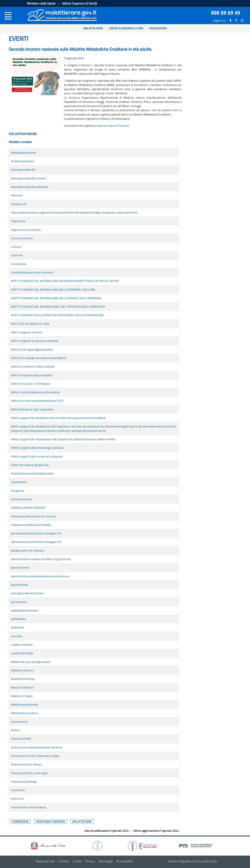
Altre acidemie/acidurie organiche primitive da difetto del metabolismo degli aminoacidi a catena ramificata (74, 212)
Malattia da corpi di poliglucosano (31, 662)
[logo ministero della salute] (48, 846)
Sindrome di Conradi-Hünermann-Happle (35, 756)
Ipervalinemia (19, 602)
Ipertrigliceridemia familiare (27, 593)
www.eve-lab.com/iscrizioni (113, 126)
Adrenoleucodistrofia (23, 170)
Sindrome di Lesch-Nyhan (26, 764)
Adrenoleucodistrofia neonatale (29, 187)
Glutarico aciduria (21, 499)
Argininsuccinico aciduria (26, 230)
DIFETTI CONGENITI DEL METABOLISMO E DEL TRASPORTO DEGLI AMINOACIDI (58, 307)
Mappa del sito (45, 861)
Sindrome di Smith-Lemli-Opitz (29, 773)
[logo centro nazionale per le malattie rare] (142, 845)
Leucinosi (16, 636)
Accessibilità (124, 861)
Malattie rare (82, 821)
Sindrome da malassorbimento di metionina (37, 747)
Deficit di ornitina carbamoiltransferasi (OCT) (37, 401)
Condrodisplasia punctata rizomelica (32, 272)
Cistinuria (17, 255)
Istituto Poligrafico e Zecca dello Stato (192, 861)
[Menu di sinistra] (8, 16)
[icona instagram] (242, 20)
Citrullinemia (19, 264)
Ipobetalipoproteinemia (24, 610)
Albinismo (17, 195)
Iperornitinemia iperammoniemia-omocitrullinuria (40, 576)
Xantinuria (17, 799)
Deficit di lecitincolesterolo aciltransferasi (35, 392)
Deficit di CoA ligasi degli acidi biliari (32, 349)
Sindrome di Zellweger (24, 782)
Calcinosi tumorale (22, 238)
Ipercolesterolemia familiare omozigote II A (36, 533)
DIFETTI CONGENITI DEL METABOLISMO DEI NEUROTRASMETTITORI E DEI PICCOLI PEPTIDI (65, 281)
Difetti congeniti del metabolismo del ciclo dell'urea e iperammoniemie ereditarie (58, 418)
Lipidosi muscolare (22, 645)
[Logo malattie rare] (62, 15)
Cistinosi (16, 247)
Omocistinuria (19, 722)
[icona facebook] (230, 20)
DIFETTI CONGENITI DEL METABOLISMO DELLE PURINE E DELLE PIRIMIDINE (56, 298)
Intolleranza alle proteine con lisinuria (33, 516)
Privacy (90, 861)
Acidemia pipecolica (22, 161)
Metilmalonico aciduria (24, 713)
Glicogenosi (18, 491)
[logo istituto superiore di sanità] (97, 846)
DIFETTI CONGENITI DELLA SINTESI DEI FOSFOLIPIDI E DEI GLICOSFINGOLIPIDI (57, 315)
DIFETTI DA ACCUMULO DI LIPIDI (30, 324)
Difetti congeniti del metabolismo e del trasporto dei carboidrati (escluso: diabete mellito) (63, 439)
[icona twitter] (236, 20)
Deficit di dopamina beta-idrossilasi (32, 375)
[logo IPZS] (196, 845)
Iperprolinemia (19, 585)
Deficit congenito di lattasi (26, 332)
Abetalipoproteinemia (24, 153)
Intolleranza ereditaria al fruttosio (31, 525)
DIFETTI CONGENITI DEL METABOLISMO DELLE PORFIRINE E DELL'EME (53, 290)
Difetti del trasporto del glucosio (30, 465)
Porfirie (15, 730)
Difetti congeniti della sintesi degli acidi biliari (38, 448)
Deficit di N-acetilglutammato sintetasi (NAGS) (38, 358)
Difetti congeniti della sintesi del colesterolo (37, 456)
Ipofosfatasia (18, 619)
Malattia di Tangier (22, 696)
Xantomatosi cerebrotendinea (28, 807)
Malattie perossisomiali (25, 704)
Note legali (106, 861)
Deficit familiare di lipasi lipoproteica (32, 409)
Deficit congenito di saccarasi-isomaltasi (35, 341)
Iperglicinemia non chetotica (28, 550)
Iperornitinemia (20, 567)
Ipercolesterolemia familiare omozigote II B (36, 542)
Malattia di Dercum (22, 670)
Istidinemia (17, 627)
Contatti (64, 861)
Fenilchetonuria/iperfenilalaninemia (32, 473)
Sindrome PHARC (21, 739)
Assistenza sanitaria (50, 821)
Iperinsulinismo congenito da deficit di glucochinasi (41, 559)
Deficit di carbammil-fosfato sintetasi (33, 366)
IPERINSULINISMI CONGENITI (28, 508)
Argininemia (18, 221)
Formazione (20, 821)
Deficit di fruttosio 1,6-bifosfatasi (31, 384)
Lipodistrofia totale (22, 653)
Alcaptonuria (18, 204)
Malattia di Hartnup (23, 679)
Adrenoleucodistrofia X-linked (28, 178)
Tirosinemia (18, 790)
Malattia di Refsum (22, 687)
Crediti (77, 861)
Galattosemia (19, 482)
